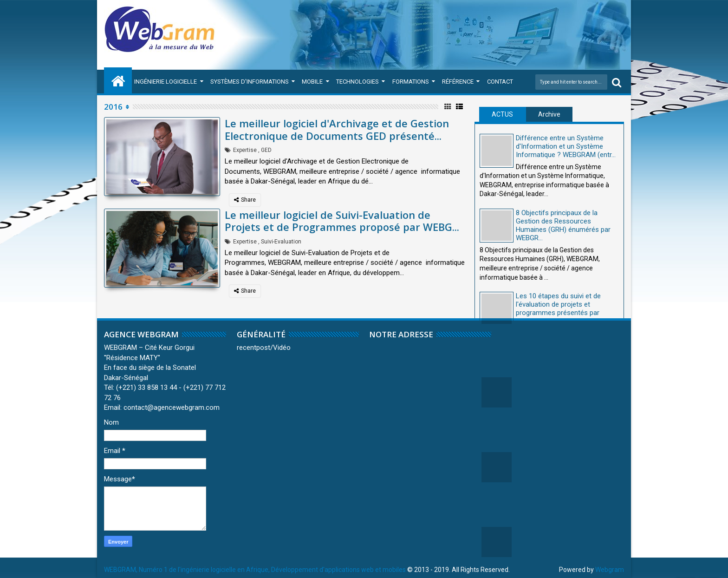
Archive (549, 114)
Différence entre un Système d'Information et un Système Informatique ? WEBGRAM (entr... (566, 146)
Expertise (245, 150)
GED (266, 150)
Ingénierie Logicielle (166, 82)
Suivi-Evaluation (281, 242)
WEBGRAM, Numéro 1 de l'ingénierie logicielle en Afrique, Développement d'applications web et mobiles (255, 570)
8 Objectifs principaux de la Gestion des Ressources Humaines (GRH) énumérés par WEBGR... (563, 225)
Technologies (357, 82)
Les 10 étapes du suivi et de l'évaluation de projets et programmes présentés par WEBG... (558, 309)
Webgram (610, 570)
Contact (500, 82)
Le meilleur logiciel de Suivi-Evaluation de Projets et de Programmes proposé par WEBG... (342, 221)
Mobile (312, 82)
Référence (458, 82)
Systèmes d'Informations (250, 82)
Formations (411, 82)
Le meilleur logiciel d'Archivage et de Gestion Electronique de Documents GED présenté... (337, 129)
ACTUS (502, 114)
